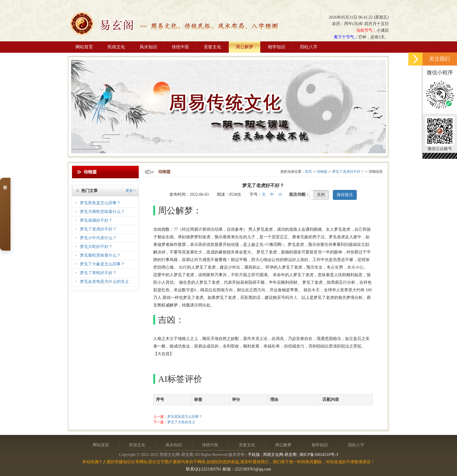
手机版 (254, 455)
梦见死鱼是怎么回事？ (100, 203)
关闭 (321, 195)
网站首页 (84, 47)
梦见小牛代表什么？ (98, 238)
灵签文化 (212, 47)
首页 (308, 172)
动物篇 (322, 172)
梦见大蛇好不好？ (96, 247)
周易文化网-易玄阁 (280, 455)
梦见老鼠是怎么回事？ (185, 417)
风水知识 (148, 47)
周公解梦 (245, 47)
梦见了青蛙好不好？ (98, 273)
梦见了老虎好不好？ (98, 229)
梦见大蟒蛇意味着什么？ (102, 212)
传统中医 (180, 47)
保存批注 (345, 195)
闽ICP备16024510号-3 (319, 455)
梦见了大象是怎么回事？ (102, 264)
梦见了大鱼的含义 (181, 422)
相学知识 (277, 47)
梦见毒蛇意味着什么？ (100, 255)
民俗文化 (116, 47)
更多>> (131, 191)
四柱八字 (309, 47)
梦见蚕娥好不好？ (96, 220)
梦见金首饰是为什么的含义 (104, 282)
